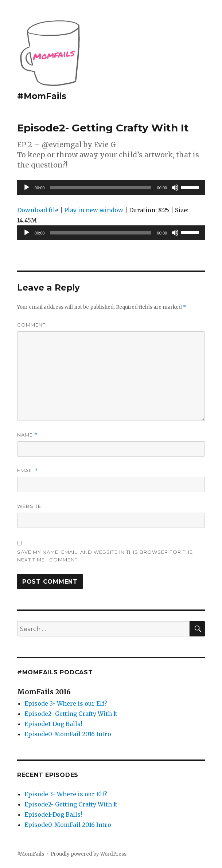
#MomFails (42, 96)
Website (29, 506)
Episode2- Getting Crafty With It (71, 714)
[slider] (101, 188)
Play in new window (94, 210)
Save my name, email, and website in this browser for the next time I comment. (105, 556)
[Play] (27, 188)
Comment (31, 325)
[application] (111, 188)
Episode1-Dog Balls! (53, 724)
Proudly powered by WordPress (89, 854)
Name (27, 435)
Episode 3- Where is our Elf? (66, 703)
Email (28, 471)
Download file (38, 210)
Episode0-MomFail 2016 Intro (68, 734)
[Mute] (175, 188)
